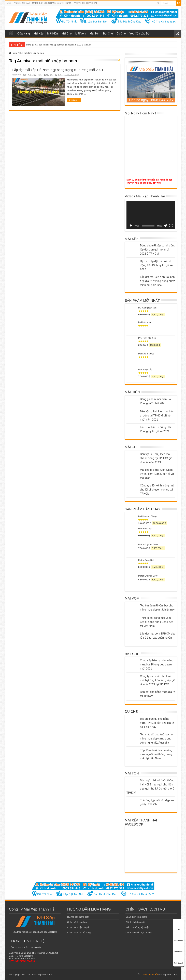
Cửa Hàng (24, 34)
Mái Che (67, 34)
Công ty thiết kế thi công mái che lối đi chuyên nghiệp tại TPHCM (157, 490)
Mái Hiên (53, 34)
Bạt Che (108, 34)
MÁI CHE (132, 447)
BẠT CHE (132, 654)
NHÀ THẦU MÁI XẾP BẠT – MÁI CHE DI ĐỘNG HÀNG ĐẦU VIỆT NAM (39, 3)
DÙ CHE (131, 712)
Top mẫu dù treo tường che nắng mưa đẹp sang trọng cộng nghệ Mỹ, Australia (156, 739)
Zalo (178, 926)
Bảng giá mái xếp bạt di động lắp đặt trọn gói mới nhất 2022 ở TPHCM (59, 45)
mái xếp (11, 33)
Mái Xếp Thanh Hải (168, 975)
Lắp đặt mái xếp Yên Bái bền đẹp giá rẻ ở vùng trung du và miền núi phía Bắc (158, 281)
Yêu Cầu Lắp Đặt (140, 34)
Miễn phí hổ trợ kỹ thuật (137, 927)
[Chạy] (131, 226)
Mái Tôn (95, 34)
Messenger (178, 937)
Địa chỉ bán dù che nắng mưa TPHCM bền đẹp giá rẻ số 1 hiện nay (157, 723)
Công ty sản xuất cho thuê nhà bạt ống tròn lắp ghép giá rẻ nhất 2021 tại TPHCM (158, 680)
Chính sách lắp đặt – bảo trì (139, 933)
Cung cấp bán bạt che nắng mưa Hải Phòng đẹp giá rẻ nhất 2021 (157, 665)
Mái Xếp (39, 34)
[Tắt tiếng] (166, 226)
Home (13, 53)
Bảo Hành (178, 948)
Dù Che (121, 34)
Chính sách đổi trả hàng (79, 933)
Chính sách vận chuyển (79, 927)
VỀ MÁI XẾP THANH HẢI (86, 3)
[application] (151, 215)
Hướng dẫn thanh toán (78, 917)
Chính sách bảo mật (135, 922)
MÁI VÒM (132, 598)
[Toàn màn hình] (171, 226)
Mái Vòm (81, 34)
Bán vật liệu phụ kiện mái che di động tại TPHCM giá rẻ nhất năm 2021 (156, 458)
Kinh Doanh (178, 959)
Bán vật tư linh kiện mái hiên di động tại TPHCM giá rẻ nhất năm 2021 (157, 416)
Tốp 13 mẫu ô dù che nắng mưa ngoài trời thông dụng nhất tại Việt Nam (156, 754)
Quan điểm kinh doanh (137, 917)
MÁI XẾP (131, 239)
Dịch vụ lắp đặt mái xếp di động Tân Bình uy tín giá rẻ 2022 (156, 265)
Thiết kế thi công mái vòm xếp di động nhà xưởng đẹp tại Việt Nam (157, 622)
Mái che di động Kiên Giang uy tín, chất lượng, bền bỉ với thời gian (157, 474)
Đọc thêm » (74, 100)
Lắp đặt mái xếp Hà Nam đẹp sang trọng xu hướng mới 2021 (58, 70)
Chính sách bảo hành (78, 922)
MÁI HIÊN (132, 392)
